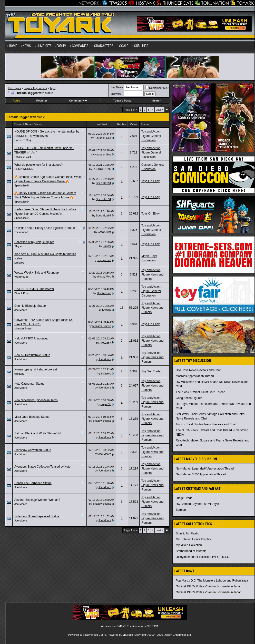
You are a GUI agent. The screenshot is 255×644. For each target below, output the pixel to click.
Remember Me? (157, 88)
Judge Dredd (184, 498)
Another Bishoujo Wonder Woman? (37, 500)
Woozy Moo (21, 277)
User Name (116, 87)
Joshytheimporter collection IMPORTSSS (202, 557)
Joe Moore (21, 310)
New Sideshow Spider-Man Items (36, 400)
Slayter (19, 246)
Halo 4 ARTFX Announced (31, 338)
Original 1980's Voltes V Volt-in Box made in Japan (209, 586)
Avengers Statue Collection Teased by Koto (42, 467)
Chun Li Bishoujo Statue (30, 306)
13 (122, 308)
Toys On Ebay (151, 181)
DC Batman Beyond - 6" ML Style (197, 504)
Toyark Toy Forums (35, 88)
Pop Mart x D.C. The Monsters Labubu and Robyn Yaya (212, 581)
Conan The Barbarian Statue (33, 483)
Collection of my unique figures (34, 242)
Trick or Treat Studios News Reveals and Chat (206, 424)
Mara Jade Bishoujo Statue (32, 417)
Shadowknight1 (102, 421)
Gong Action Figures (189, 398)
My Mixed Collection (189, 545)
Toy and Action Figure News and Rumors (152, 275)
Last (159, 110)
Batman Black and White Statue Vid (38, 433)
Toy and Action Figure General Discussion (151, 136)
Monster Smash (24, 328)
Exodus (107, 310)
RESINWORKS (24, 169)
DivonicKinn (21, 293)
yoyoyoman (104, 260)
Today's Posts (122, 101)
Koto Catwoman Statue (29, 384)
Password (115, 94)
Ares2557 (105, 343)
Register (42, 101)
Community (78, 101)
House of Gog (23, 140)
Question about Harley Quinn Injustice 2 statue (45, 228)
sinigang (19, 374)
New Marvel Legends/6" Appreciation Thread (205, 469)
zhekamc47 (21, 232)
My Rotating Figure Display (193, 539)
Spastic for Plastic (187, 533)
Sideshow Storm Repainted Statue (37, 516)
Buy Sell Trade (151, 371)
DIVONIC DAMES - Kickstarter (34, 289)
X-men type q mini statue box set (36, 369)
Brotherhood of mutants (191, 551)
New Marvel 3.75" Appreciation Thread (201, 474)
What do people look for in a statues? (39, 165)
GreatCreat (104, 232)
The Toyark (14, 88)
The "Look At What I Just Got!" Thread (201, 392)
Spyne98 (106, 404)
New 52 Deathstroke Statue (32, 355)
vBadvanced (91, 635)
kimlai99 (19, 263)
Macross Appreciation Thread (195, 376)
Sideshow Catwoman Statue (33, 450)
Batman (181, 510)
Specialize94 (22, 185)
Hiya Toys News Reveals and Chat (198, 370)
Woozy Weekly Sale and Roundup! (37, 273)
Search (157, 101)
